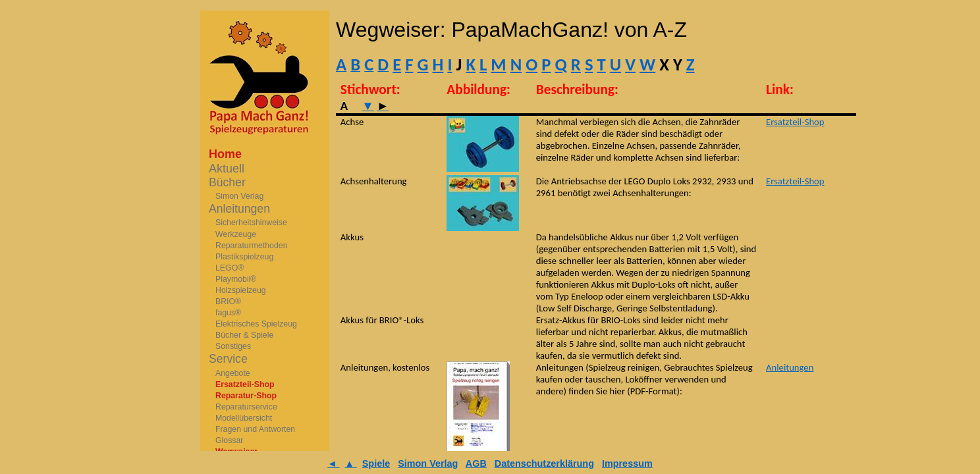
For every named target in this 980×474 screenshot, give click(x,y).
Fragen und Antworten (255, 429)
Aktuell (227, 169)
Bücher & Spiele (244, 335)
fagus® (228, 313)
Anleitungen (239, 209)
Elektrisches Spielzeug (256, 324)
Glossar (229, 440)
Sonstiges (233, 346)
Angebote (233, 373)
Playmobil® (236, 279)
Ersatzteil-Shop (245, 384)
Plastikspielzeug (244, 257)
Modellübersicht (244, 418)
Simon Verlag (239, 196)
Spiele (376, 463)
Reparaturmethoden (252, 246)
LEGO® (230, 268)
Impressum (627, 463)
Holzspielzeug (241, 290)
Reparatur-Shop (246, 396)
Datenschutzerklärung (544, 463)
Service (228, 359)
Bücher (227, 182)
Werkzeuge (236, 234)
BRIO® (228, 302)
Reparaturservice (246, 407)
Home (225, 154)
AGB (476, 463)
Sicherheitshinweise (251, 223)
